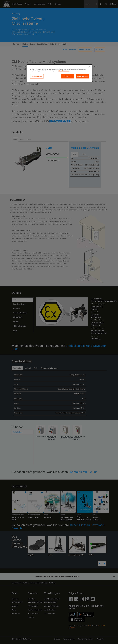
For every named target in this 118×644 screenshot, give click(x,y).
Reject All (68, 76)
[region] (60, 73)
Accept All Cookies (83, 76)
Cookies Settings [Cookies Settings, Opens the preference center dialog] (37, 76)
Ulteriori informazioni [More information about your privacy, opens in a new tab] (64, 71)
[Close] (90, 67)
